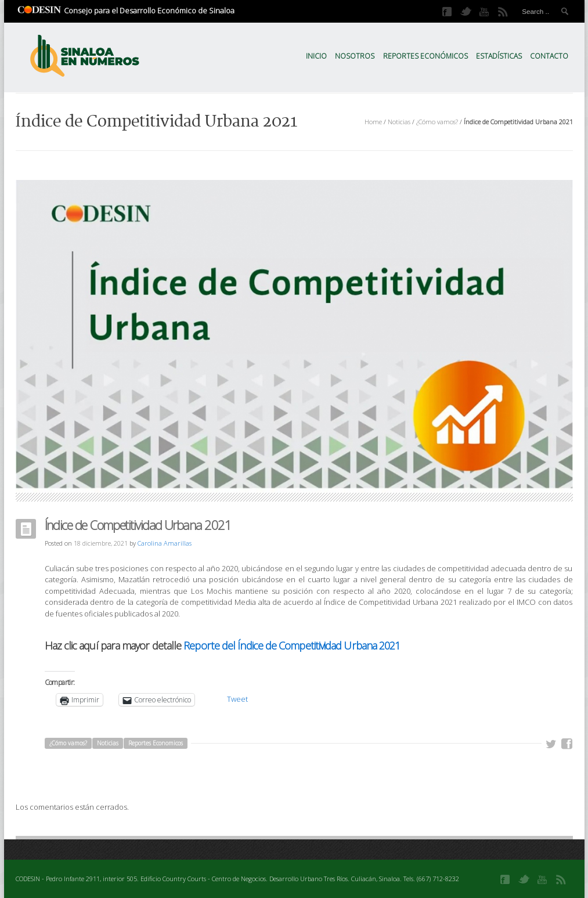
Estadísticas (499, 56)
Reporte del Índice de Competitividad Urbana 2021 (292, 645)
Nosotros (355, 56)
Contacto (549, 56)
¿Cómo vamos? (437, 122)
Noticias (399, 122)
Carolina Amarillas (165, 543)
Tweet (237, 699)
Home (373, 122)
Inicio (316, 56)
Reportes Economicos (156, 743)
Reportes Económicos (425, 56)
